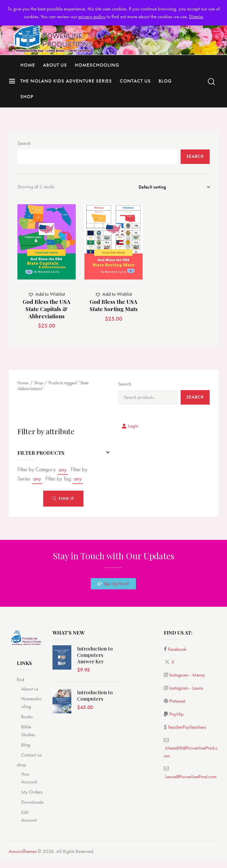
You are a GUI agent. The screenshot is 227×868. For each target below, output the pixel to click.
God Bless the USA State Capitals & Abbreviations (47, 310)
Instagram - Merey (187, 677)
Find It (67, 500)
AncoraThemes (23, 853)
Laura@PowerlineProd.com (191, 778)
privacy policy (92, 17)
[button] (47, 296)
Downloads (32, 803)
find (20, 681)
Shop (39, 384)
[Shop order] (174, 187)
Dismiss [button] (196, 17)
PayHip (176, 715)
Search (24, 143)
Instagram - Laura (186, 689)
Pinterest (177, 702)
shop (21, 766)
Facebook (177, 650)
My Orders (32, 793)
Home (23, 384)
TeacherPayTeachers (187, 728)
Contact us (31, 756)
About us (30, 690)
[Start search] (211, 82)
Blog (26, 746)
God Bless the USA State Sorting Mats (114, 307)
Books (27, 718)
